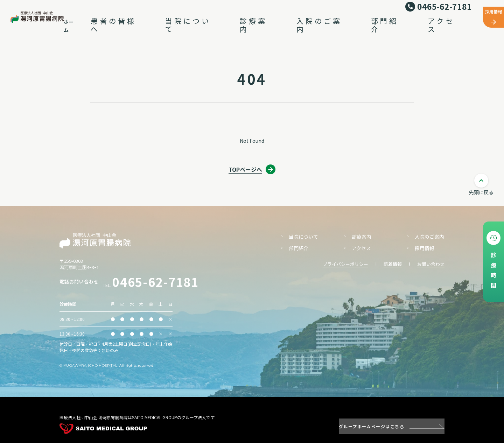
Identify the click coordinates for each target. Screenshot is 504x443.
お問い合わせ (431, 264)
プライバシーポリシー (345, 264)
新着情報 (393, 264)
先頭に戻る (481, 192)
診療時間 (493, 272)
